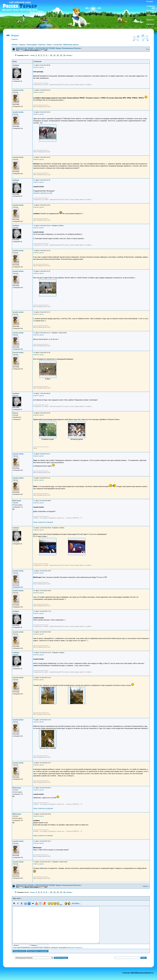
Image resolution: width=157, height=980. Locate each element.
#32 (34, 90)
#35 (34, 180)
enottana (16, 65)
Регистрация (32, 45)
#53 (34, 653)
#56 (34, 763)
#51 (34, 611)
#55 (34, 720)
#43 (34, 393)
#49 (34, 571)
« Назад (32, 55)
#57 (34, 788)
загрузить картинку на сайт (43, 193)
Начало (15, 45)
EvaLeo (15, 413)
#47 (34, 501)
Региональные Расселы (71, 48)
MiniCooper (17, 501)
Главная (14, 39)
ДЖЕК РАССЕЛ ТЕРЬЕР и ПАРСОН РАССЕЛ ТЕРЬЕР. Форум (38, 48)
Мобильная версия (71, 45)
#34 (34, 157)
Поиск (49, 45)
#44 (34, 413)
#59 (34, 841)
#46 (34, 478)
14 (64, 55)
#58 (34, 814)
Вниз (148, 49)
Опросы (22, 45)
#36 (34, 205)
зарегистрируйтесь (77, 948)
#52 (34, 632)
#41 (34, 333)
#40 (34, 312)
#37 (34, 226)
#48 (34, 528)
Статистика (58, 45)
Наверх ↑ (146, 886)
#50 (34, 591)
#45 (34, 454)
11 (54, 55)
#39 (34, 271)
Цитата (41, 67)
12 (58, 55)
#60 (34, 862)
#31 (34, 65)
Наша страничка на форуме (43, 522)
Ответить (42, 45)
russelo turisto (18, 90)
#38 (34, 251)
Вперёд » (69, 55)
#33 (34, 112)
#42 (34, 353)
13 (61, 55)
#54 (34, 678)
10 (51, 55)
